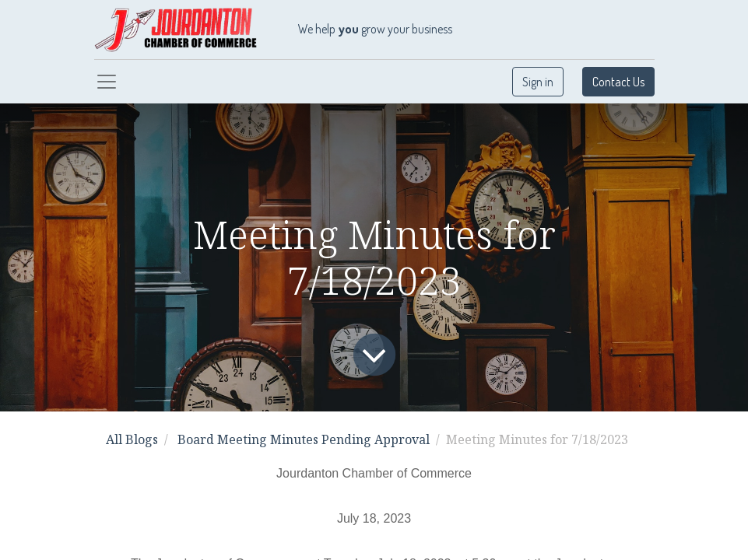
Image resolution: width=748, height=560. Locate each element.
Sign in (538, 82)
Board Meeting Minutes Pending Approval (304, 439)
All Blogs (132, 439)
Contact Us (618, 82)
